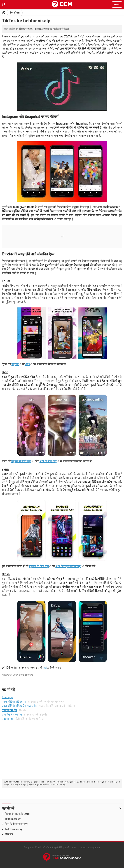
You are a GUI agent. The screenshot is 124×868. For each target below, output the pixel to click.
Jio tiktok (8, 719)
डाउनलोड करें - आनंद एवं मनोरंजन (46, 702)
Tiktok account (13, 819)
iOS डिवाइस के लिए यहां (68, 566)
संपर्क (67, 848)
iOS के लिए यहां (48, 461)
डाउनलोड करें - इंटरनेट (36, 715)
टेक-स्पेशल (15, 13)
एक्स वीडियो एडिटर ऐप (14, 702)
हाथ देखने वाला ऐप (12, 715)
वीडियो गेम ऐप (9, 710)
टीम (25, 848)
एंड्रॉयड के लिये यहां (21, 461)
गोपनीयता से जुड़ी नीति (53, 848)
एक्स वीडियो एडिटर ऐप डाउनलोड (19, 706)
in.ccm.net (14, 782)
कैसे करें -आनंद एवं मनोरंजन (30, 719)
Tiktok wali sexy (14, 829)
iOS (28, 364)
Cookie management (90, 848)
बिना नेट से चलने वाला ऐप (17, 824)
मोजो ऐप (9, 834)
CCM (6, 782)
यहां (45, 668)
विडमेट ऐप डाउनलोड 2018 (17, 814)
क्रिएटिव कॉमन (62, 782)
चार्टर (74, 848)
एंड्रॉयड (15, 364)
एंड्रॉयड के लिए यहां (39, 566)
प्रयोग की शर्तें (35, 848)
